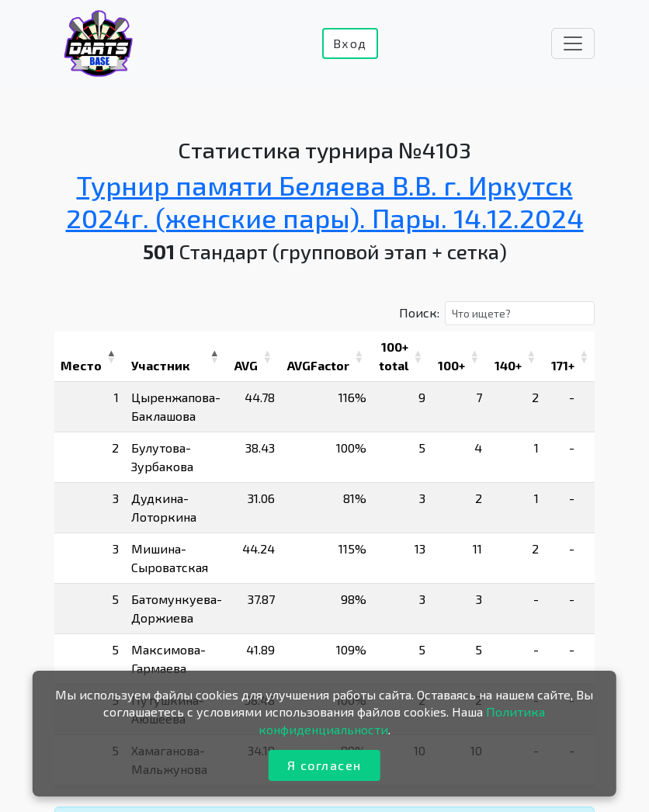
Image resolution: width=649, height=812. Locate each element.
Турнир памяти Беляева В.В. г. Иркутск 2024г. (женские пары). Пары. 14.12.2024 (325, 201)
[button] (111, 356)
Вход (350, 43)
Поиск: (419, 312)
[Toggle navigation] (573, 43)
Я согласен (324, 765)
